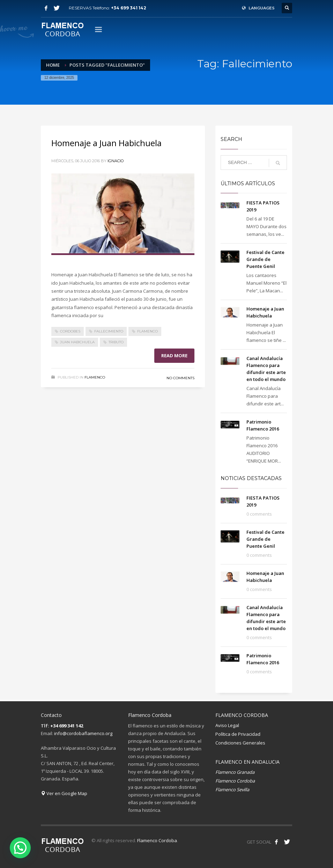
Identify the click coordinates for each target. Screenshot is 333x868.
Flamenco (147, 331)
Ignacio (116, 161)
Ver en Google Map (64, 793)
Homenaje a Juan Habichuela (106, 143)
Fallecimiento (109, 331)
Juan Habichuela (77, 342)
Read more (174, 356)
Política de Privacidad (238, 734)
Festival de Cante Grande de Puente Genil (265, 259)
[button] (20, 848)
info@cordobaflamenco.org (83, 733)
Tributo (116, 342)
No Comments (180, 378)
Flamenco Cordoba (157, 840)
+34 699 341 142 (129, 8)
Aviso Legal (227, 725)
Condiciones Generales (240, 743)
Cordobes (70, 331)
